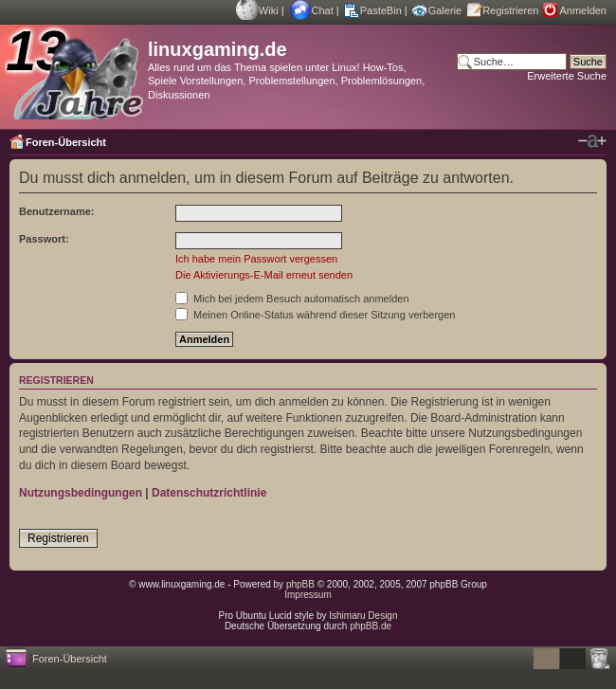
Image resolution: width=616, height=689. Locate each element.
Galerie (445, 10)
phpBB (300, 584)
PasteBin (381, 10)
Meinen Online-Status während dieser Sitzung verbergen (315, 315)
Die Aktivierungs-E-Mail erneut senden (264, 275)
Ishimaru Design (363, 616)
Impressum (308, 595)
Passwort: (44, 239)
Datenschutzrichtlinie (209, 493)
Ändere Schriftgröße (592, 141)
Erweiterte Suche (567, 76)
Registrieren (510, 10)
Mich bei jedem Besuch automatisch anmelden (292, 299)
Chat (323, 10)
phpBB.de (371, 626)
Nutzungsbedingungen (81, 493)
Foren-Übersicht (66, 142)
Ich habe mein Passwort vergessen (256, 259)
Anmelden (583, 10)
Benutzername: (56, 211)
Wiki (269, 10)
